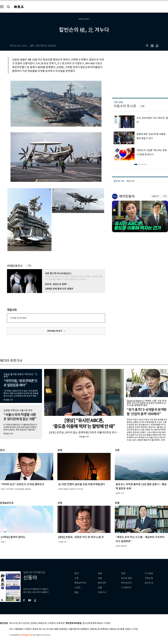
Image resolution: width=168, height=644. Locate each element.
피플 (100, 588)
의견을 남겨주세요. (19, 318)
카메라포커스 (15, 266)
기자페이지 (126, 588)
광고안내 (149, 583)
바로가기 (155, 196)
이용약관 (60, 623)
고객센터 (51, 623)
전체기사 (102, 592)
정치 (76, 573)
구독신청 (149, 578)
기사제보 (149, 573)
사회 (76, 578)
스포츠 (77, 588)
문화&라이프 (80, 583)
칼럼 (76, 592)
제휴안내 (42, 623)
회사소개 (13, 623)
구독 (29, 266)
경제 (100, 573)
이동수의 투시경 (125, 106)
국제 (100, 578)
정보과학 (102, 583)
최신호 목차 (127, 578)
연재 (123, 573)
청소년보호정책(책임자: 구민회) (97, 623)
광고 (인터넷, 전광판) (28, 623)
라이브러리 (126, 583)
